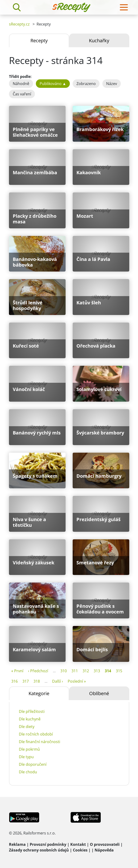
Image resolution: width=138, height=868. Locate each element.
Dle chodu (28, 772)
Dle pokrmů (29, 749)
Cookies (80, 850)
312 (86, 671)
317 (26, 681)
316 (15, 681)
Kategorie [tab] (39, 693)
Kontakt (78, 844)
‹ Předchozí (38, 671)
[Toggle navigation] (124, 7)
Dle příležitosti (32, 711)
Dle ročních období (36, 734)
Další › (58, 681)
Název (112, 84)
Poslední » (77, 681)
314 (108, 671)
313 (97, 671)
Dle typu (26, 757)
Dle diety (27, 727)
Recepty (39, 40)
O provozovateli (105, 844)
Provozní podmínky (48, 844)
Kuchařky (99, 40)
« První (17, 671)
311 (75, 671)
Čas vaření (22, 94)
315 (119, 671)
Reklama (17, 844)
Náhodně (21, 84)
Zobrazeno (86, 84)
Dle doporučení (33, 764)
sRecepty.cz (19, 24)
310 (64, 671)
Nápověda (104, 850)
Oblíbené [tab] (99, 693)
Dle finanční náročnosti (40, 742)
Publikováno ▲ (53, 84)
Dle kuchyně (30, 719)
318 (37, 681)
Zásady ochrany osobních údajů (39, 850)
